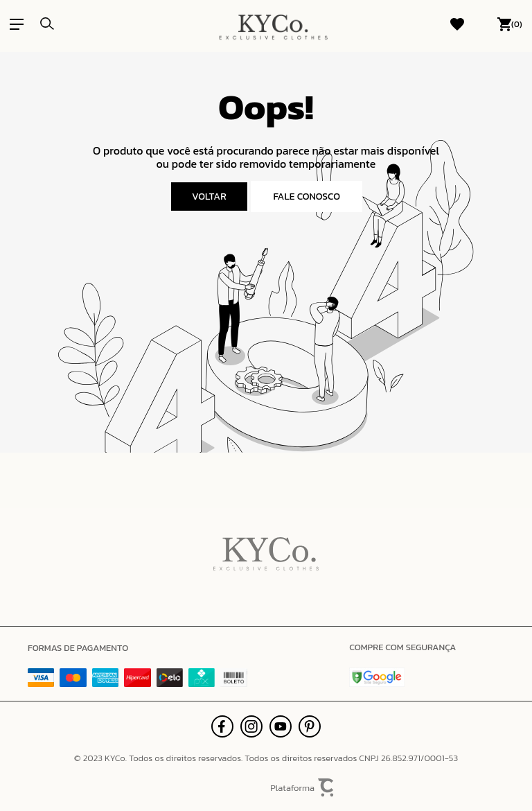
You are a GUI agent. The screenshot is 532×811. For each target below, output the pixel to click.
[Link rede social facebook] (222, 726)
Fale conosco (307, 197)
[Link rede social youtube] (281, 726)
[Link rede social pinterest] (310, 726)
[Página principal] (273, 24)
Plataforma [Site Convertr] (303, 788)
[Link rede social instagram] (251, 726)
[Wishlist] (457, 24)
